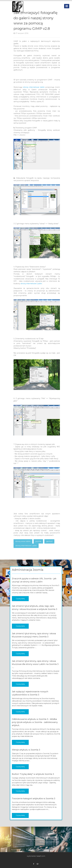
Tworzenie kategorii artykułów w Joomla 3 (34, 798)
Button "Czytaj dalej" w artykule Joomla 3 (33, 774)
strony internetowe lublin (34, 87)
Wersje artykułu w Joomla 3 (26, 750)
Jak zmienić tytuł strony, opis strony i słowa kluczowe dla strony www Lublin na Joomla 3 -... (35, 664)
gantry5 (49, 541)
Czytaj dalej (20, 599)
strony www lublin (23, 541)
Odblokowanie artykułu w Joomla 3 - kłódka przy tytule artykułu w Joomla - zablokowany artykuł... (35, 722)
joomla (38, 541)
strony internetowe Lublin (31, 284)
